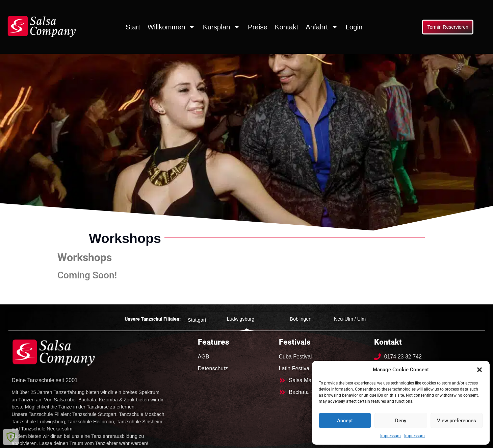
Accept (345, 421)
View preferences (457, 421)
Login (354, 27)
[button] (479, 370)
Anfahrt (322, 27)
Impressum (391, 436)
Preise (258, 27)
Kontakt (287, 27)
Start (133, 27)
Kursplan (222, 27)
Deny (401, 421)
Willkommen (172, 27)
